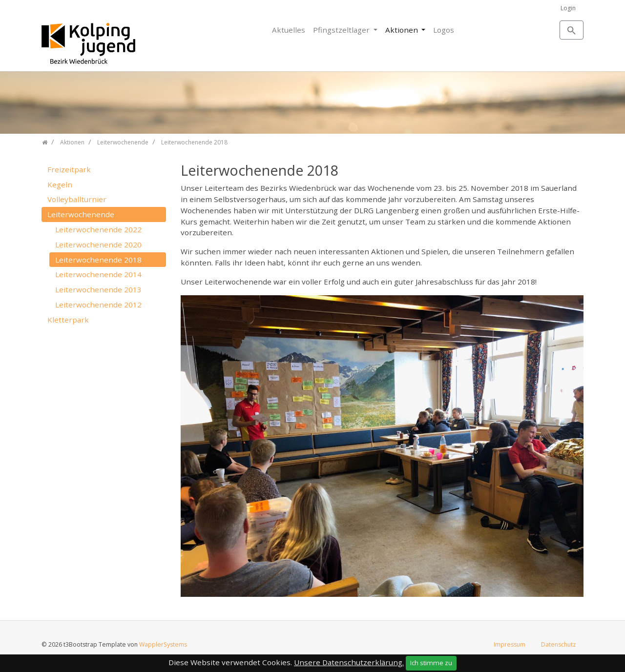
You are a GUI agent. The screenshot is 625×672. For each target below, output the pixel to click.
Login (568, 8)
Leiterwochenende (81, 214)
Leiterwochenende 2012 (98, 305)
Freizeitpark (69, 169)
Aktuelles (289, 30)
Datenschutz (558, 644)
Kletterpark (68, 320)
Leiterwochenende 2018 (98, 260)
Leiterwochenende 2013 (98, 289)
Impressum (510, 644)
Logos (444, 30)
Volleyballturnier (77, 199)
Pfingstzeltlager (342, 30)
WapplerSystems (163, 644)
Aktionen (403, 30)
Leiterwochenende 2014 (98, 274)
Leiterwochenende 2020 (98, 244)
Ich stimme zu (431, 663)
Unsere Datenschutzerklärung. (349, 662)
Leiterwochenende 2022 (98, 229)
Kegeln (60, 184)
